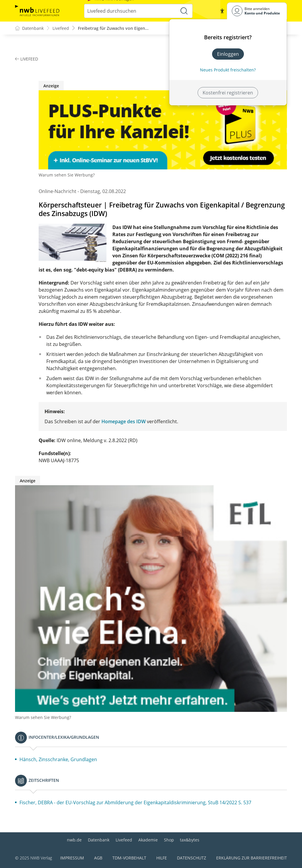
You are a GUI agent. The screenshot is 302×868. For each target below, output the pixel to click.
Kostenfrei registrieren (228, 93)
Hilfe (162, 858)
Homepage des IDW (124, 422)
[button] (222, 11)
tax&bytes (190, 840)
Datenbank (99, 840)
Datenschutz (192, 858)
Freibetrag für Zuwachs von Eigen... (113, 28)
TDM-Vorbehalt (129, 858)
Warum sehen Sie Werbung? (67, 175)
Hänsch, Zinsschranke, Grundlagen (58, 760)
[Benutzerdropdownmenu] (257, 11)
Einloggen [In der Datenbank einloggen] (228, 54)
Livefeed (124, 840)
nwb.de (74, 840)
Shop (169, 840)
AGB (98, 858)
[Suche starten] (184, 11)
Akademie (148, 840)
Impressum (72, 858)
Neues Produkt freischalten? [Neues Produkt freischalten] (228, 70)
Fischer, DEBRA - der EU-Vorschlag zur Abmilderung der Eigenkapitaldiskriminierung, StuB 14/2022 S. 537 (135, 803)
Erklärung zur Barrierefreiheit (252, 858)
